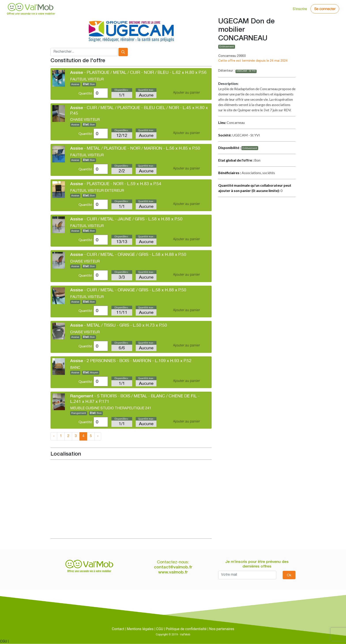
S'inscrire (300, 9)
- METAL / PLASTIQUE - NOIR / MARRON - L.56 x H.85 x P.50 (135, 148)
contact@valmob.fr (173, 567)
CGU (160, 629)
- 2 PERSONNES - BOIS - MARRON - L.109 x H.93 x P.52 (131, 361)
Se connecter (325, 9)
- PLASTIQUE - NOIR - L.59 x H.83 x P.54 (116, 184)
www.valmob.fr (173, 572)
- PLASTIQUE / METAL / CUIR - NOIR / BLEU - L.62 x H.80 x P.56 (138, 72)
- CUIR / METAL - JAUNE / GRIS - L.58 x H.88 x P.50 (126, 219)
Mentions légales (140, 629)
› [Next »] (98, 436)
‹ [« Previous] (54, 436)
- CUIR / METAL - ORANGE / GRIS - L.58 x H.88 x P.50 (128, 254)
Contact (118, 629)
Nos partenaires (222, 629)
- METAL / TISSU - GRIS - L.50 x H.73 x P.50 (119, 325)
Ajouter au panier (186, 92)
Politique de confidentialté (186, 629)
